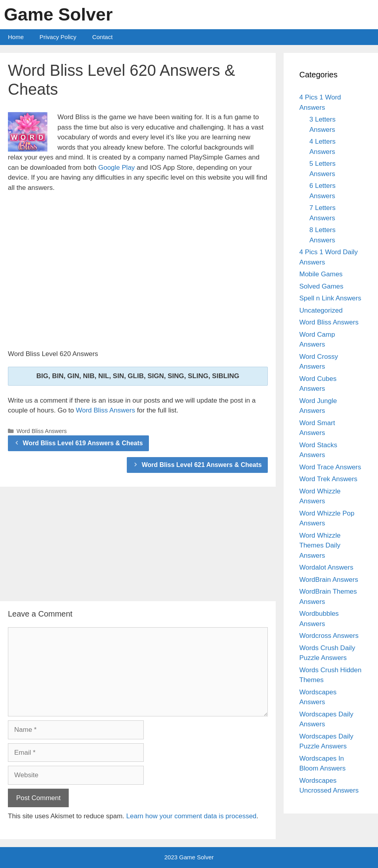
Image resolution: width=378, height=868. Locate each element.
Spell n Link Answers (330, 298)
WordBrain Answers (329, 580)
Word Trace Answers (330, 467)
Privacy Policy (58, 37)
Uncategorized (321, 310)
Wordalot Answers (326, 567)
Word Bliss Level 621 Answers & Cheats (202, 465)
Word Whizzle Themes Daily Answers (320, 546)
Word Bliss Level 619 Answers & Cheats (83, 443)
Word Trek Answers (328, 479)
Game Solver (58, 14)
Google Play (117, 168)
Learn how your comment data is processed (192, 816)
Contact (102, 37)
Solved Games (322, 286)
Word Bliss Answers (105, 410)
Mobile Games (321, 274)
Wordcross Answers (329, 636)
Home (16, 37)
